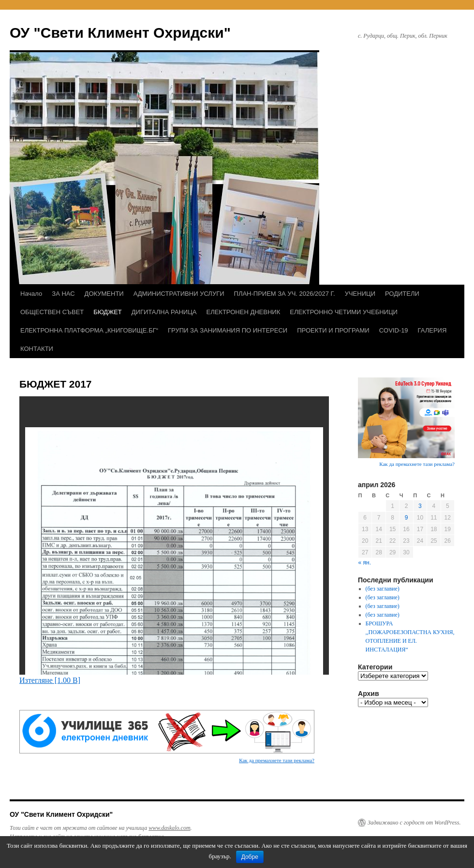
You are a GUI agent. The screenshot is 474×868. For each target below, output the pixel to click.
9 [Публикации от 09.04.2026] (407, 518)
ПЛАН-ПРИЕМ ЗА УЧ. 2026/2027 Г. (285, 294)
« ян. (365, 563)
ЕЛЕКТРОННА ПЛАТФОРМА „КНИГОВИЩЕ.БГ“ (89, 330)
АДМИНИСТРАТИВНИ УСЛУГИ (179, 294)
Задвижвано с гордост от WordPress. (414, 823)
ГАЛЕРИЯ (432, 330)
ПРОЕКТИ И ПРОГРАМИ (333, 330)
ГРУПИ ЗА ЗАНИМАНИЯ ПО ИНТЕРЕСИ (228, 330)
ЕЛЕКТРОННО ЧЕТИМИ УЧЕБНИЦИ (344, 312)
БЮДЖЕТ (108, 312)
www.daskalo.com (169, 828)
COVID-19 (394, 330)
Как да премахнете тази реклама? (277, 760)
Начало (31, 294)
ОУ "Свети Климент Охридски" (120, 33)
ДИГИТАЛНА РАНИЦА (164, 312)
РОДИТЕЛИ (402, 294)
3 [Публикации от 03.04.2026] (420, 506)
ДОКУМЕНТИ (104, 294)
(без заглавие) (383, 589)
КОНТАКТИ (37, 349)
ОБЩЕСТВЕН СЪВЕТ (52, 312)
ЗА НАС (63, 294)
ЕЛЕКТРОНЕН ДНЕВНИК (243, 312)
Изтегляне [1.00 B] (50, 680)
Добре (250, 857)
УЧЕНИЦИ (360, 294)
